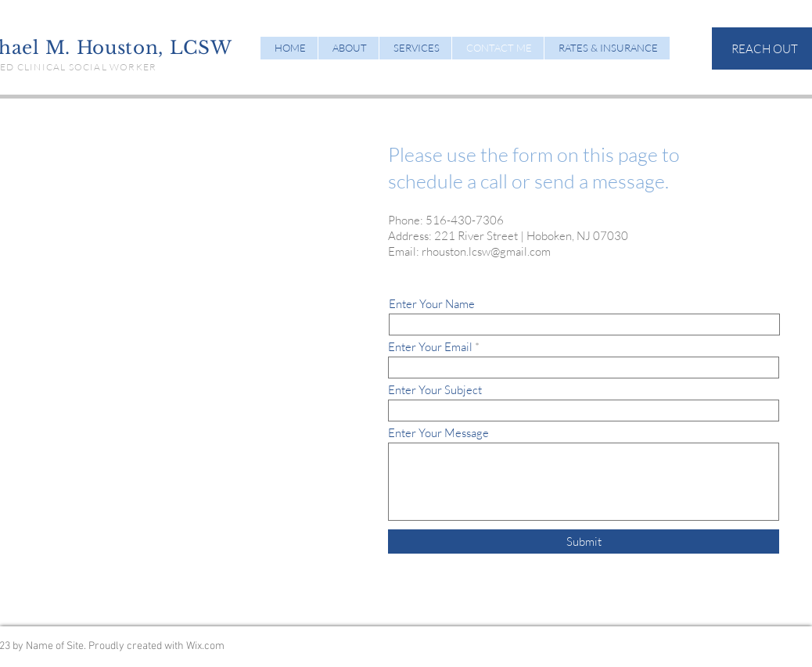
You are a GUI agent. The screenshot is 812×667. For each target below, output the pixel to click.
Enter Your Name (432, 304)
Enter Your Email (430, 347)
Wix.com (205, 646)
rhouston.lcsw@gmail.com (486, 251)
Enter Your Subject (435, 390)
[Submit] (584, 541)
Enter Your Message (438, 433)
